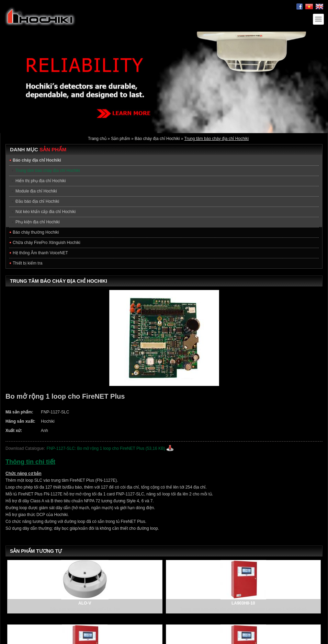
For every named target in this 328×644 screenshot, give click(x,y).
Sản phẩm (120, 139)
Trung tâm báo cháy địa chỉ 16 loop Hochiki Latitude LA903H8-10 (243, 609)
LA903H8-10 (243, 603)
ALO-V (85, 603)
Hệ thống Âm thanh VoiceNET (40, 253)
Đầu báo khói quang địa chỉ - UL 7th (85, 609)
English (319, 7)
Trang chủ (97, 139)
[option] (164, 82)
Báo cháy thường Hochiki (36, 232)
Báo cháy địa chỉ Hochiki (157, 139)
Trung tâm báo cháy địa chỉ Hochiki (217, 139)
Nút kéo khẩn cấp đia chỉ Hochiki (46, 212)
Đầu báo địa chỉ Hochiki (37, 201)
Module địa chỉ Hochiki (36, 191)
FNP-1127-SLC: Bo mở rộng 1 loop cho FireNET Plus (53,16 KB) (106, 448)
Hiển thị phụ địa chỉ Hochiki (41, 181)
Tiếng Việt (309, 7)
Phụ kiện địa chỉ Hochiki (38, 222)
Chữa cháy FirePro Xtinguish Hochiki (47, 243)
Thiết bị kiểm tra (27, 263)
